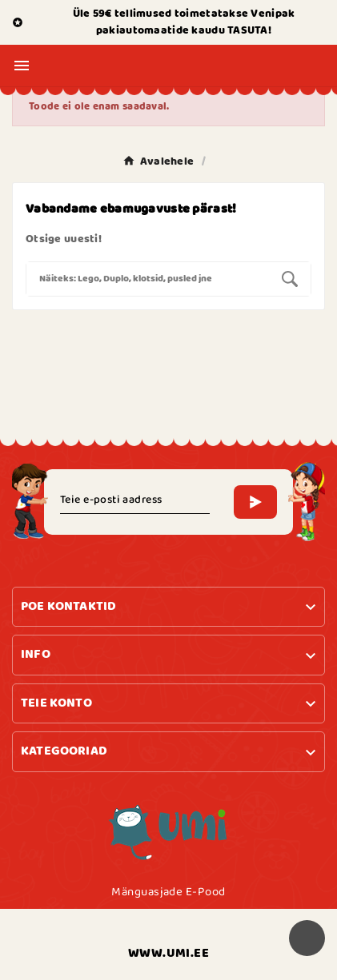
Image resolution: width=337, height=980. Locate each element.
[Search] (148, 279)
